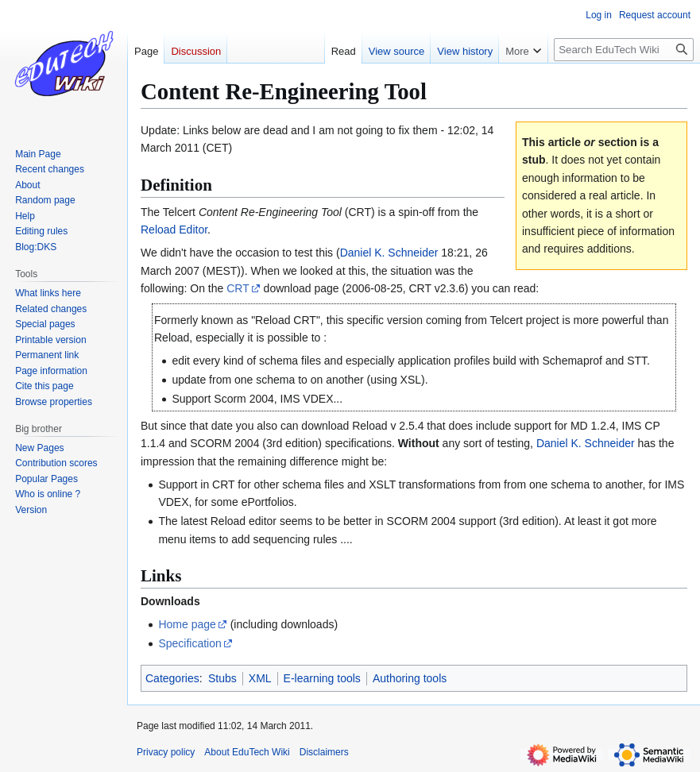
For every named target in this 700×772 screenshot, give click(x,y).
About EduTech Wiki (247, 752)
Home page (187, 624)
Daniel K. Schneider (389, 253)
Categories (172, 678)
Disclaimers (324, 752)
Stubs (222, 678)
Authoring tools (410, 678)
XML (260, 678)
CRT (238, 288)
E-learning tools (322, 678)
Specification (190, 643)
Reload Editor (174, 230)
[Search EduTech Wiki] (624, 50)
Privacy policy (166, 752)
